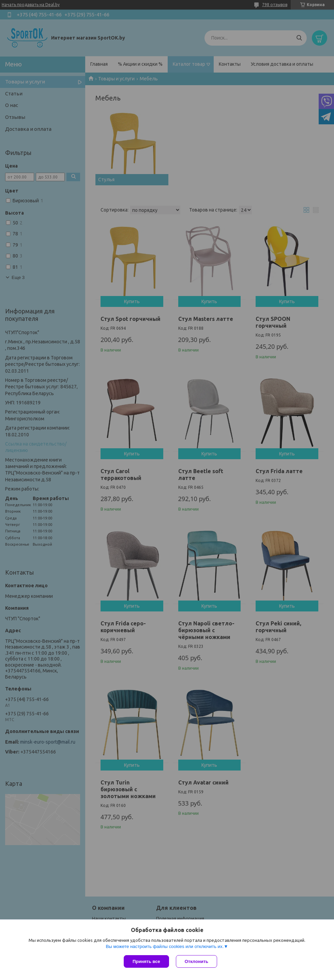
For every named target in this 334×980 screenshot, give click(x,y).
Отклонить (196, 961)
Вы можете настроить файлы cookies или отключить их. (165, 946)
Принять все (146, 961)
